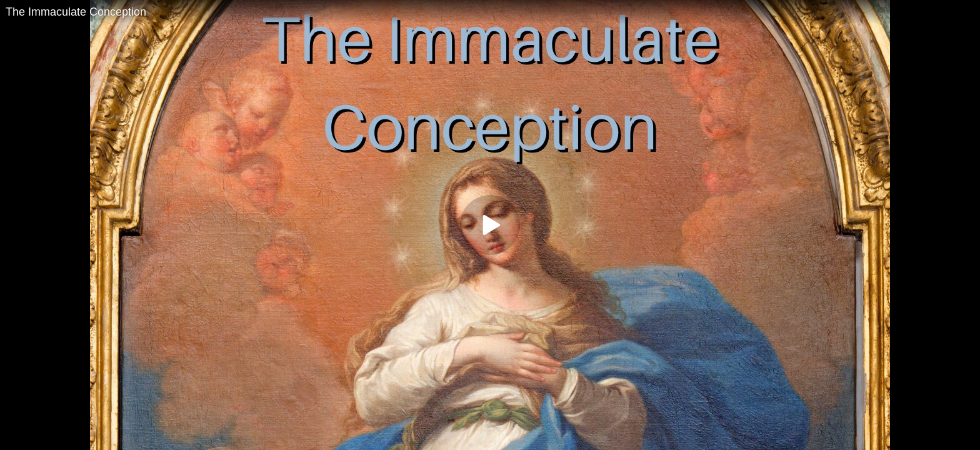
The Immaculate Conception (76, 12)
